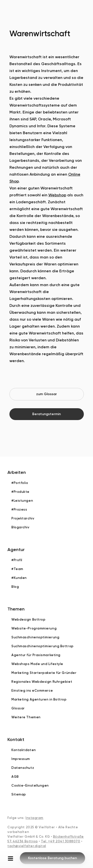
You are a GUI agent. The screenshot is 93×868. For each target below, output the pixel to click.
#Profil (17, 560)
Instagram (34, 818)
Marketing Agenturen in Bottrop (39, 699)
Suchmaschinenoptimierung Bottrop (43, 646)
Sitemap (19, 794)
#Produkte (20, 492)
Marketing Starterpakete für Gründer (44, 673)
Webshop (57, 195)
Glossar (18, 708)
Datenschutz (23, 768)
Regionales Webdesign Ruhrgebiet (42, 682)
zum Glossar (46, 394)
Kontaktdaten (24, 750)
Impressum (21, 759)
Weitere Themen (26, 717)
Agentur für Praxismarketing (36, 655)
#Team (17, 569)
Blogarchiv (20, 527)
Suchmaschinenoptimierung (35, 637)
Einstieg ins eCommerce (32, 691)
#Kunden (19, 578)
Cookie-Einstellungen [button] (30, 785)
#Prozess (19, 509)
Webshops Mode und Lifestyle (37, 664)
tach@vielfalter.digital (27, 846)
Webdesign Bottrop (28, 619)
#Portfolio (20, 483)
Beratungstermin (46, 414)
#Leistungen (22, 501)
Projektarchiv (23, 518)
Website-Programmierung (34, 628)
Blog (15, 587)
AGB (15, 777)
